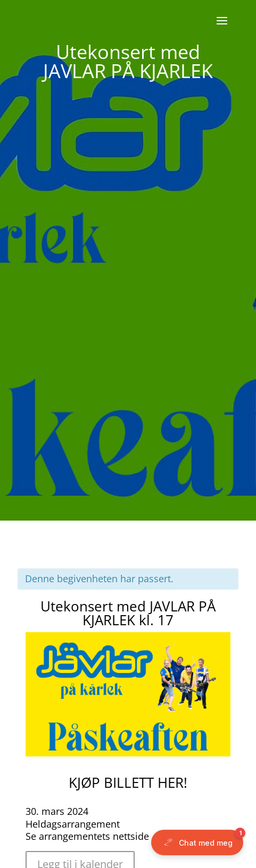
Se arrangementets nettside (87, 836)
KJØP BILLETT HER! (128, 782)
